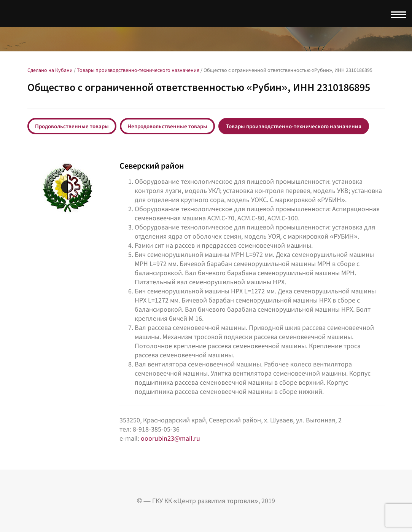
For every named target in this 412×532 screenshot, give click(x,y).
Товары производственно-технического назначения (294, 126)
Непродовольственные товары (167, 126)
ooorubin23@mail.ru (170, 438)
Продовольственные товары (72, 126)
